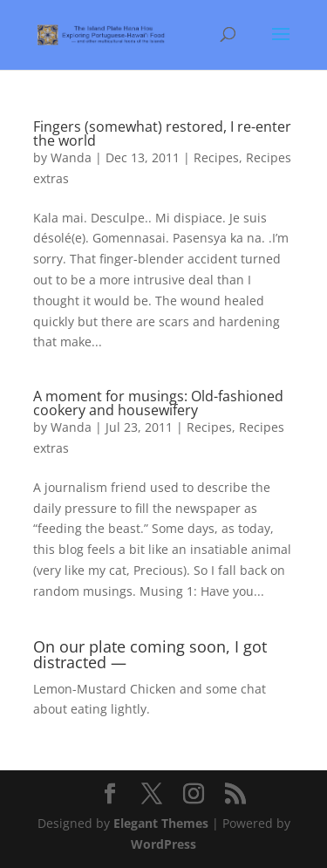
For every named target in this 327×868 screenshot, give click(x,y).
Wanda (71, 157)
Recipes (216, 157)
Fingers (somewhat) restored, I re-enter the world (162, 133)
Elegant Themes (161, 823)
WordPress (163, 844)
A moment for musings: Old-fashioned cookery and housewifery (158, 403)
